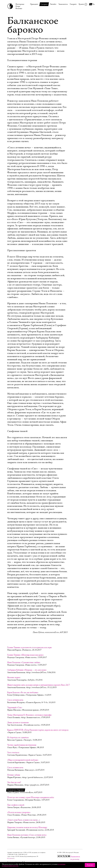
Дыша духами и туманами (18, 723)
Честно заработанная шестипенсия (22, 745)
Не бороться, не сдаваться (18, 738)
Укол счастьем (13, 753)
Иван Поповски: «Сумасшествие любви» (24, 662)
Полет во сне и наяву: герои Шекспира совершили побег (31, 797)
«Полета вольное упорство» (19, 812)
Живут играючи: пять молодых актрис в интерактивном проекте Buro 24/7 (38, 685)
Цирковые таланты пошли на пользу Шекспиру (27, 827)
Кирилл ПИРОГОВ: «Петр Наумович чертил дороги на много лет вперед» (38, 730)
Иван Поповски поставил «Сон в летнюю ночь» (27, 835)
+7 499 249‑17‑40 (12, 855)
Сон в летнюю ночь (15, 700)
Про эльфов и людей (16, 805)
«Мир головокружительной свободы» (23, 760)
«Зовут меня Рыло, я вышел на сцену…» (24, 820)
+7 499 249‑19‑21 (22, 855)
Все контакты (11, 858)
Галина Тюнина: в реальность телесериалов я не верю (29, 647)
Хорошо (90, 865)
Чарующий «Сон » (15, 707)
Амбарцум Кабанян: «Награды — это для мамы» (27, 670)
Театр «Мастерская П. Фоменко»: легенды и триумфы (29, 715)
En (94, 4)
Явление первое (14, 677)
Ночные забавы (14, 775)
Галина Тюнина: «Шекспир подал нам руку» (25, 655)
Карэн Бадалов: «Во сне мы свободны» (23, 692)
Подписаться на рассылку (72, 857)
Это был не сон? (14, 782)
